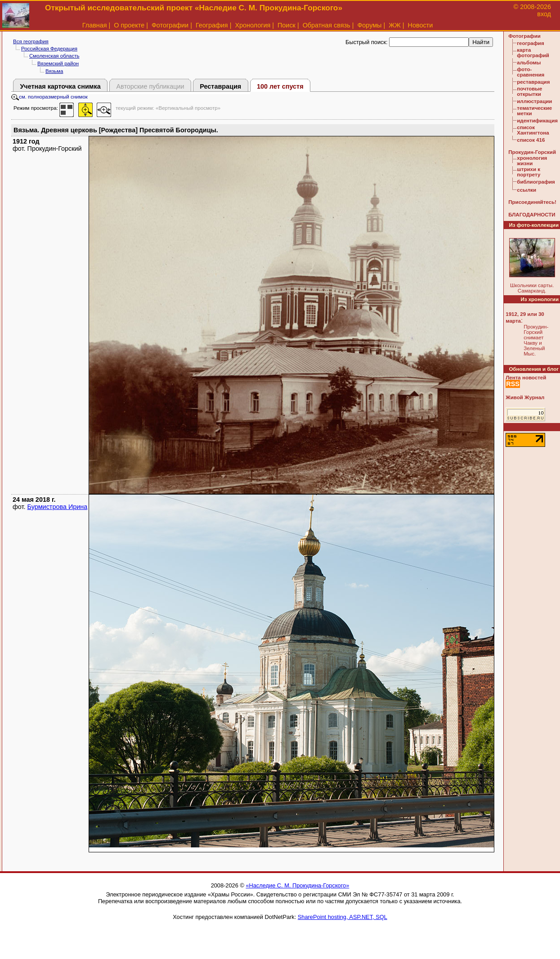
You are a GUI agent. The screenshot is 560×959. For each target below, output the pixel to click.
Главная (95, 25)
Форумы (369, 25)
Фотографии (170, 25)
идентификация (537, 121)
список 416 (531, 140)
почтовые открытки (529, 91)
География (212, 25)
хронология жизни (532, 161)
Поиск (287, 25)
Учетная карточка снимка (60, 86)
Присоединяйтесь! (532, 202)
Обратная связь (327, 25)
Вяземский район (58, 63)
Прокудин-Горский (532, 152)
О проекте (129, 25)
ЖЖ (395, 25)
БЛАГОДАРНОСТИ (532, 215)
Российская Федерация (49, 49)
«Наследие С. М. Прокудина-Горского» (297, 885)
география (530, 43)
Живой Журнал (525, 397)
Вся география (31, 41)
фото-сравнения (531, 72)
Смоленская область (54, 56)
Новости (421, 25)
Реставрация (220, 86)
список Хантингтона (533, 130)
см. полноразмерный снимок (49, 97)
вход (544, 14)
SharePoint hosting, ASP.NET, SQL (343, 917)
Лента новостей (526, 378)
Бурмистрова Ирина (58, 507)
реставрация (533, 82)
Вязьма (54, 71)
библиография (536, 182)
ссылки (526, 190)
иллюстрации (534, 101)
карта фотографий (533, 53)
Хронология (253, 25)
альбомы (529, 63)
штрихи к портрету (529, 172)
